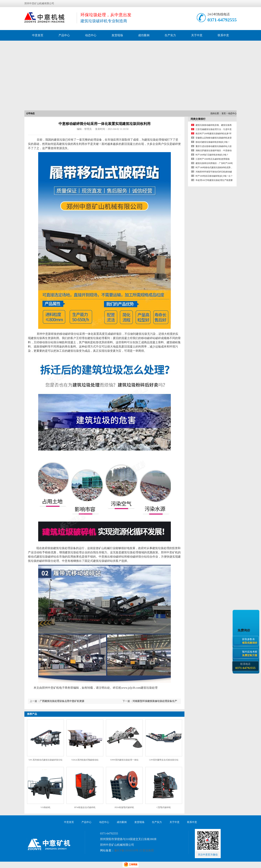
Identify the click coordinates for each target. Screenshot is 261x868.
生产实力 (170, 35)
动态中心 (91, 35)
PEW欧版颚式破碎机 (124, 807)
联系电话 (245, 666)
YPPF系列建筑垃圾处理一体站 (124, 760)
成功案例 (144, 35)
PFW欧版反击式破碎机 (85, 807)
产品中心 (64, 35)
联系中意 (223, 35)
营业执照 (148, 850)
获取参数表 (250, 641)
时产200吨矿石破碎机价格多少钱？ (212, 155)
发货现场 (117, 35)
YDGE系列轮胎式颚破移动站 (85, 760)
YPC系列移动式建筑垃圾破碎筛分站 (45, 760)
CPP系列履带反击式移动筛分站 (164, 760)
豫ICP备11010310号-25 (128, 850)
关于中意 (197, 35)
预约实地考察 (250, 654)
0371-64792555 (222, 20)
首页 (224, 113)
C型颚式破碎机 (164, 807)
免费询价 (244, 630)
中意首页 (38, 35)
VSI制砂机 (45, 807)
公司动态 (30, 113)
